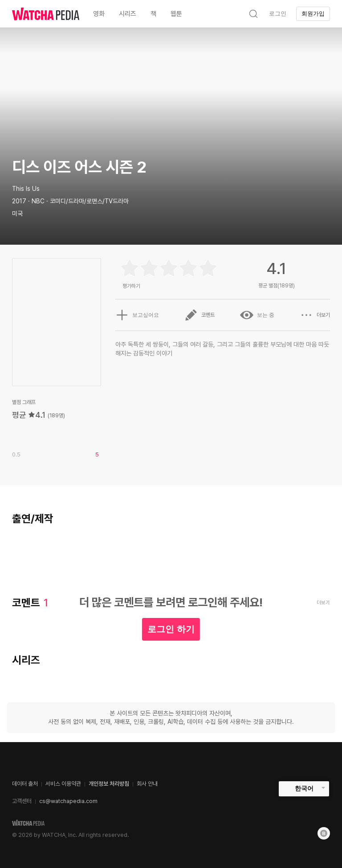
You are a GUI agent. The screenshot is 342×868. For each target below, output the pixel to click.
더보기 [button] (315, 315)
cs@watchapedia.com (68, 801)
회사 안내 (147, 784)
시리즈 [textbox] (128, 14)
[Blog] (324, 833)
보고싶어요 (137, 315)
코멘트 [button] (199, 315)
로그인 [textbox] (278, 14)
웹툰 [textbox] (176, 14)
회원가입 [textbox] (313, 14)
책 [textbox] (153, 14)
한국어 (304, 788)
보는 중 (257, 315)
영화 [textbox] (99, 14)
